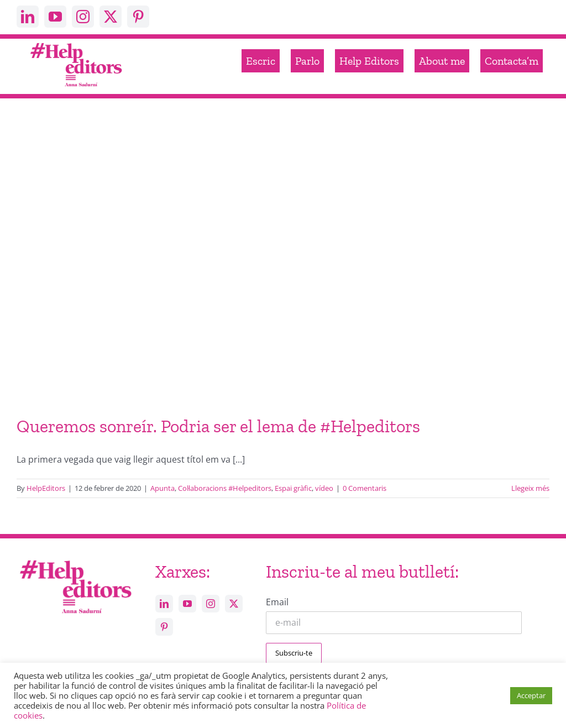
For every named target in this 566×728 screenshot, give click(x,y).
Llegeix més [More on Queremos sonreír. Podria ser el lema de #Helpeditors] (530, 488)
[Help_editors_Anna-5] (75, 559)
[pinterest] (138, 17)
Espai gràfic (293, 488)
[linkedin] (28, 17)
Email (277, 602)
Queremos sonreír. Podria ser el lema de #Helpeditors (218, 426)
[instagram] (83, 17)
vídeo (324, 488)
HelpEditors (46, 488)
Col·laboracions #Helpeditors (225, 488)
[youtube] (55, 17)
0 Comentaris (365, 488)
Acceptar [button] (531, 695)
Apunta (163, 488)
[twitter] (111, 17)
